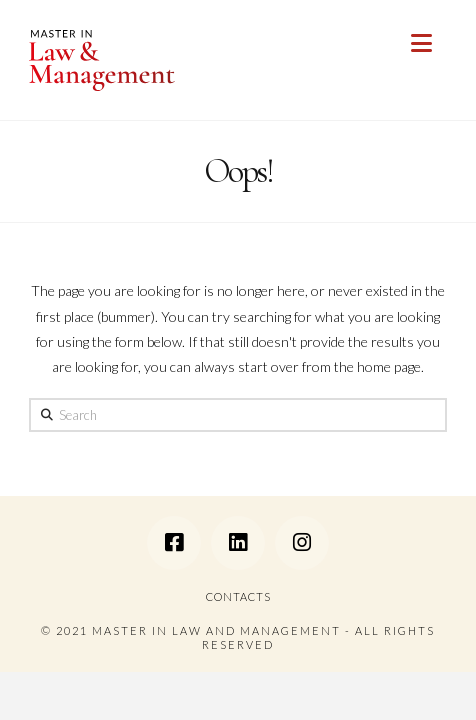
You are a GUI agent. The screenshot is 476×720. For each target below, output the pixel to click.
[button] (421, 43)
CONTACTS (238, 596)
